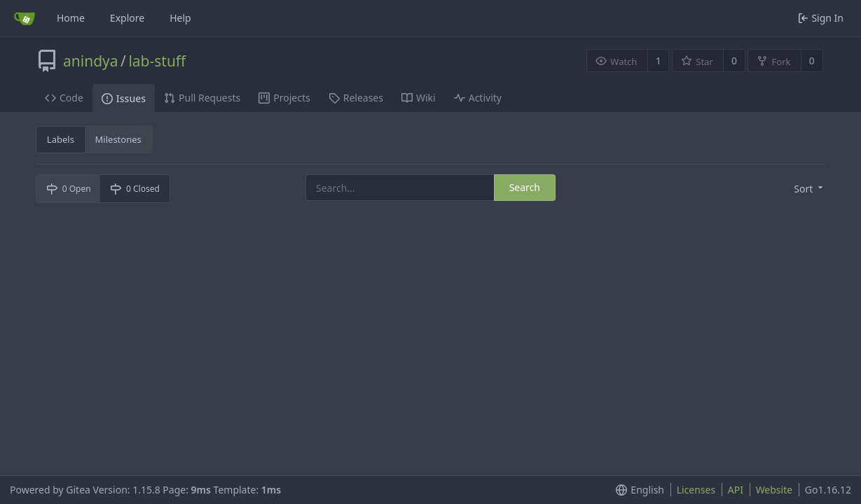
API (736, 490)
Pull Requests (202, 98)
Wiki (419, 98)
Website (774, 490)
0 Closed (135, 189)
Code (64, 98)
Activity (478, 98)
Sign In (821, 18)
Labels (61, 139)
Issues (124, 98)
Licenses (696, 490)
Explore (127, 18)
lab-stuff (157, 61)
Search (525, 187)
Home (71, 18)
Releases (356, 98)
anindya (91, 61)
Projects (284, 98)
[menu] (810, 189)
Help (180, 18)
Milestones (118, 139)
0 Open (69, 189)
